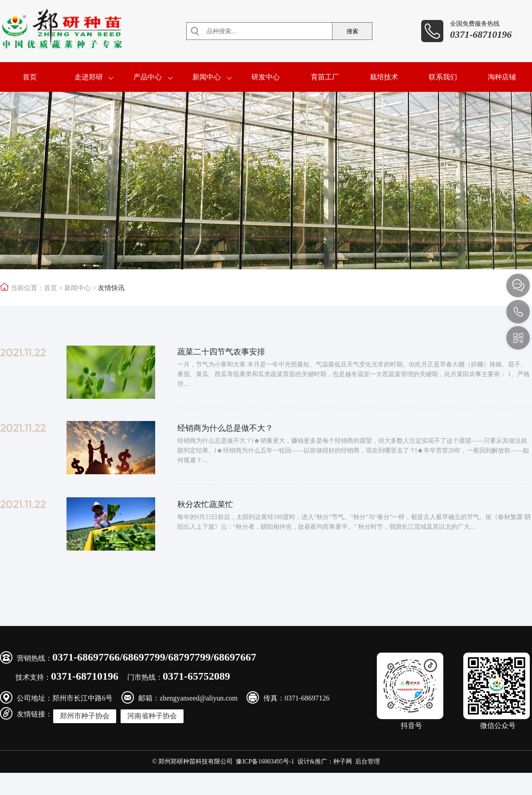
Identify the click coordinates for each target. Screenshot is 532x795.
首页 (30, 77)
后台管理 (368, 762)
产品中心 (148, 77)
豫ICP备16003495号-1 (265, 762)
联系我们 (443, 77)
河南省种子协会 (152, 716)
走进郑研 (89, 77)
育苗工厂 (325, 77)
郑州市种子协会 (85, 716)
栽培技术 (384, 77)
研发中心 (266, 77)
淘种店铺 (502, 77)
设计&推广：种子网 (325, 762)
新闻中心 (207, 77)
